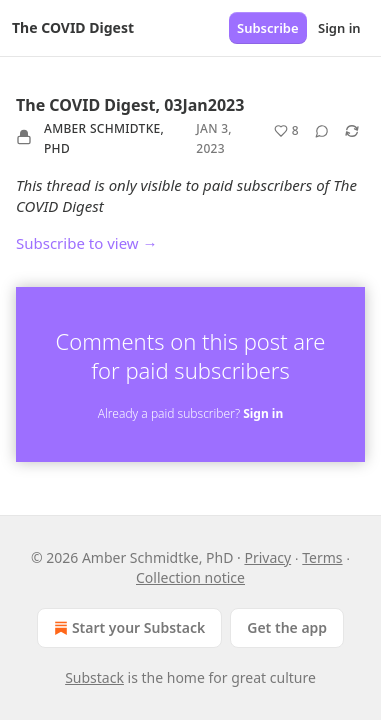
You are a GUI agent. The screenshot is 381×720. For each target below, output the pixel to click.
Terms (322, 557)
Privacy (267, 557)
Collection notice (190, 577)
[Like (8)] (286, 131)
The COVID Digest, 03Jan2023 (130, 105)
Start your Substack (127, 628)
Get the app (287, 627)
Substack (94, 677)
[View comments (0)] (322, 131)
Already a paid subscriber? (190, 413)
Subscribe (268, 28)
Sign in (339, 28)
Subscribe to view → (87, 243)
